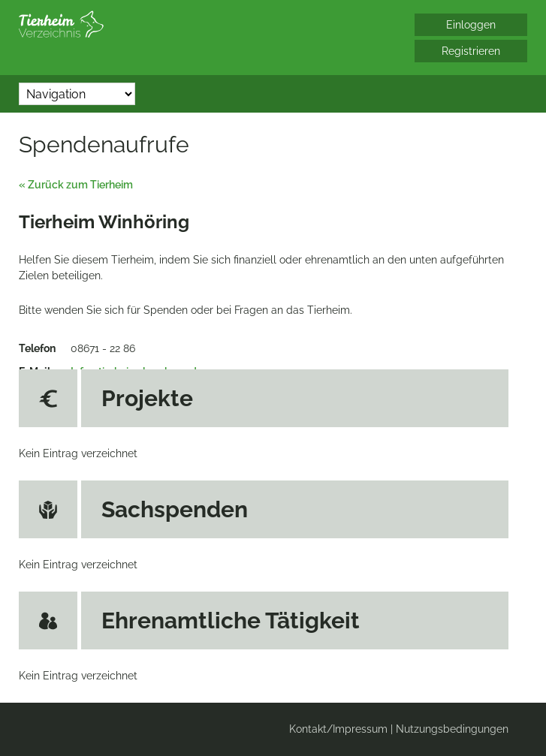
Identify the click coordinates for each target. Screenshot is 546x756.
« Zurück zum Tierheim (76, 185)
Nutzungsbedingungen (452, 729)
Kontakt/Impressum (338, 729)
